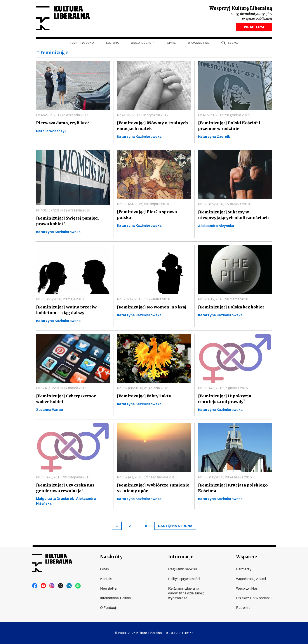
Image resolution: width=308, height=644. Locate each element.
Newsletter (109, 588)
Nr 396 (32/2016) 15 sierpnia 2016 (224, 205)
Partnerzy (244, 569)
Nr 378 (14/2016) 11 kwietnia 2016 (144, 300)
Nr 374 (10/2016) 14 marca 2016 (61, 389)
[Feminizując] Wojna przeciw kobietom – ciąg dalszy (65, 311)
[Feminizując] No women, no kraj (151, 308)
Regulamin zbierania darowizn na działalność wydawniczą (186, 593)
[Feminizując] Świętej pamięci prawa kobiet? (67, 222)
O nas (104, 569)
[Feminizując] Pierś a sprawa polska (153, 213)
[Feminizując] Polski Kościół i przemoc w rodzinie (228, 127)
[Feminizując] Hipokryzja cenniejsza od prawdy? (224, 400)
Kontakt (106, 579)
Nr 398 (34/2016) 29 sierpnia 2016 (143, 205)
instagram (52, 586)
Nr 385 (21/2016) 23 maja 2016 (60, 300)
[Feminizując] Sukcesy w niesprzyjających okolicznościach (233, 216)
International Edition (115, 598)
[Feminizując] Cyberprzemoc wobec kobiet (72, 400)
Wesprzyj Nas (247, 588)
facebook (35, 586)
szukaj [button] (233, 44)
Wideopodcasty (143, 44)
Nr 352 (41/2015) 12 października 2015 (147, 478)
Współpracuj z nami (251, 579)
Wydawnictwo (199, 44)
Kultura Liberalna (65, 19)
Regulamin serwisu (182, 569)
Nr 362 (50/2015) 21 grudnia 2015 (143, 389)
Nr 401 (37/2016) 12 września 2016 (63, 211)
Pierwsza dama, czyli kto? (62, 124)
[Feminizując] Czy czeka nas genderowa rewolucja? (65, 489)
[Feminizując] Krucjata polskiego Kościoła (232, 489)
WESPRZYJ (254, 28)
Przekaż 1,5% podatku (254, 598)
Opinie (171, 44)
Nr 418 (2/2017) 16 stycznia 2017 (143, 116)
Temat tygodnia (82, 44)
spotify (77, 586)
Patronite (243, 608)
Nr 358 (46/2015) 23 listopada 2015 (63, 478)
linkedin (68, 586)
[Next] (175, 527)
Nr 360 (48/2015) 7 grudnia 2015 (223, 389)
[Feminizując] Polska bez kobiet (230, 308)
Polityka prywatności (184, 579)
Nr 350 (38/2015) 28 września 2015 (225, 478)
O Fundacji (108, 608)
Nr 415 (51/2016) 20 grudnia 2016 (224, 116)
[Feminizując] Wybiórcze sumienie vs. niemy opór (152, 489)
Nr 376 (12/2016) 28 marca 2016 (223, 300)
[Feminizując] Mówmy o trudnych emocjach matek (151, 127)
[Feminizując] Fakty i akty (144, 397)
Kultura (112, 44)
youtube (43, 586)
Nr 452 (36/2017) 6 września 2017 (62, 116)
